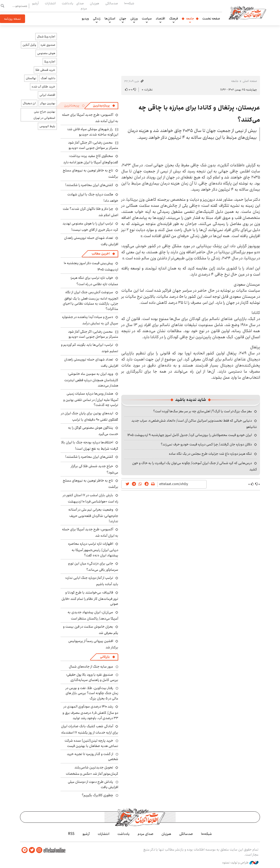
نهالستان (31, 78)
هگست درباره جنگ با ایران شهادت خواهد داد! (93, 198)
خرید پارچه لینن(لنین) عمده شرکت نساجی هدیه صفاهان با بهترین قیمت (91, 743)
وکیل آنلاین (29, 45)
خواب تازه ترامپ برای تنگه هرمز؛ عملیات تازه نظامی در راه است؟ (94, 281)
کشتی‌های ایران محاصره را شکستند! (89, 185)
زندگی (97, 18)
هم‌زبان (95, 3)
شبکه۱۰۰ (129, 3)
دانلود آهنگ (48, 78)
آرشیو (35, 3)
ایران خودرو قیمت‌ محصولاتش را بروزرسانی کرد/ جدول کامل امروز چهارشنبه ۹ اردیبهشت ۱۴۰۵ (190, 435)
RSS (71, 834)
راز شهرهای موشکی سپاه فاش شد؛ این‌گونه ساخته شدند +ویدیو (93, 132)
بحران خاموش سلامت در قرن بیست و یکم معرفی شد (91, 630)
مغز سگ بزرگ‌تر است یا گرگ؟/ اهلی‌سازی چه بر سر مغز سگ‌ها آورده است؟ (203, 411)
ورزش (134, 18)
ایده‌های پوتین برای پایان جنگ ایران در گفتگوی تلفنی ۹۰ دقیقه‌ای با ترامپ (90, 416)
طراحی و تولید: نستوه (240, 863)
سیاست (147, 18)
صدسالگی (112, 3)
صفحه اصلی (250, 81)
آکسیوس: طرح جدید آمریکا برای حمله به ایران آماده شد (90, 532)
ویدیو (85, 18)
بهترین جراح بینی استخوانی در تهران (44, 115)
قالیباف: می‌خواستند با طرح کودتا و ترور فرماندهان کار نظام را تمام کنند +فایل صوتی (90, 598)
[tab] (104, 106)
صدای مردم (82, 6)
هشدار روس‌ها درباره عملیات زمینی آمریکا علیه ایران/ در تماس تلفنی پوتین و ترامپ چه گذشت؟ (91, 399)
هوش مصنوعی (46, 53)
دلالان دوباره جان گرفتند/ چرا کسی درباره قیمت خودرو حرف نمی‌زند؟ (206, 444)
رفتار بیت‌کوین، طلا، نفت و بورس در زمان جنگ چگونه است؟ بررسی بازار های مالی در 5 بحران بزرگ (92, 693)
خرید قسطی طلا (45, 70)
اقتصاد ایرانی (47, 95)
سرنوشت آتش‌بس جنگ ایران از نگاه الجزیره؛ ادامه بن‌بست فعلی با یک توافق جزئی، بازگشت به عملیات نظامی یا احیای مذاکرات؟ (91, 301)
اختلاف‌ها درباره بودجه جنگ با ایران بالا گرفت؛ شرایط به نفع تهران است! (90, 446)
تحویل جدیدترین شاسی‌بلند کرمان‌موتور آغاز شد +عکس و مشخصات (92, 771)
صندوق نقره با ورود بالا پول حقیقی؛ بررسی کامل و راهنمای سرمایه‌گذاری (92, 677)
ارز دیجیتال (29, 103)
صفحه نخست (211, 18)
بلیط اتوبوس (47, 126)
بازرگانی (105, 657)
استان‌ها (110, 18)
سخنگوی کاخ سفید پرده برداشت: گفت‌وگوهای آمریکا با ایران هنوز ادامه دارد (91, 159)
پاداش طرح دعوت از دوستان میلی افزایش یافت (93, 784)
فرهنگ (174, 18)
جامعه (190, 18)
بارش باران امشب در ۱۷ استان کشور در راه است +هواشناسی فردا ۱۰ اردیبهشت (91, 498)
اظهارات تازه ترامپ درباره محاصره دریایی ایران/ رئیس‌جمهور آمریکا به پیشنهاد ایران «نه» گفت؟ (93, 549)
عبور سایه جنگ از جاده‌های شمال (91, 667)
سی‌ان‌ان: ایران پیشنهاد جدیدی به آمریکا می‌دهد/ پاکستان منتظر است (93, 615)
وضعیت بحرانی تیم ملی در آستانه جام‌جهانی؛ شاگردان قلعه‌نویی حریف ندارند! (93, 515)
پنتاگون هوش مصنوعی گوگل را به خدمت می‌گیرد (93, 431)
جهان (123, 18)
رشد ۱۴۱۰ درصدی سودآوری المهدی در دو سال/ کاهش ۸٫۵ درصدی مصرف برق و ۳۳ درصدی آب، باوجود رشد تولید (90, 712)
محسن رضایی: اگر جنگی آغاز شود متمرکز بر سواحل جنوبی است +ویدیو (93, 145)
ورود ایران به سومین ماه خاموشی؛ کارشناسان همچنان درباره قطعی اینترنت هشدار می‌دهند (91, 380)
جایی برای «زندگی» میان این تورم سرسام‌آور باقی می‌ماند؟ (93, 567)
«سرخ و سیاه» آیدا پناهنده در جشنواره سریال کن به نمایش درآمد (90, 320)
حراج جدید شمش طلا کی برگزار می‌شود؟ (95, 469)
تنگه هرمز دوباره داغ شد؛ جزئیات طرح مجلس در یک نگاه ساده (210, 454)
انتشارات (50, 3)
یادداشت (67, 3)
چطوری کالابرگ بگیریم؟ (97, 795)
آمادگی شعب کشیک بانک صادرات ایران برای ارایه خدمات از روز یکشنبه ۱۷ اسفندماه (90, 729)
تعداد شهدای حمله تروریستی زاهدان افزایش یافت (91, 241)
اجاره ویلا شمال (46, 37)
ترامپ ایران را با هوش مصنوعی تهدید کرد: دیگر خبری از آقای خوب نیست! (90, 227)
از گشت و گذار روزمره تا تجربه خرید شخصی (93, 757)
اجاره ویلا (50, 62)
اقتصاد (160, 18)
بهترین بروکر (48, 103)
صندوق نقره (48, 45)
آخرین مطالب (101, 254)
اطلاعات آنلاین (247, 13)
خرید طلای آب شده (43, 87)
